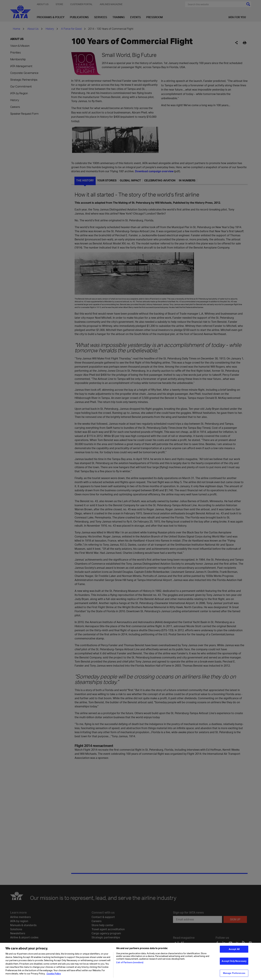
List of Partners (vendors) (130, 962)
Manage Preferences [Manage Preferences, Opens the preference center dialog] (234, 973)
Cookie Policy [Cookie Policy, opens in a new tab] (53, 974)
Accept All (234, 949)
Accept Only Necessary (234, 961)
